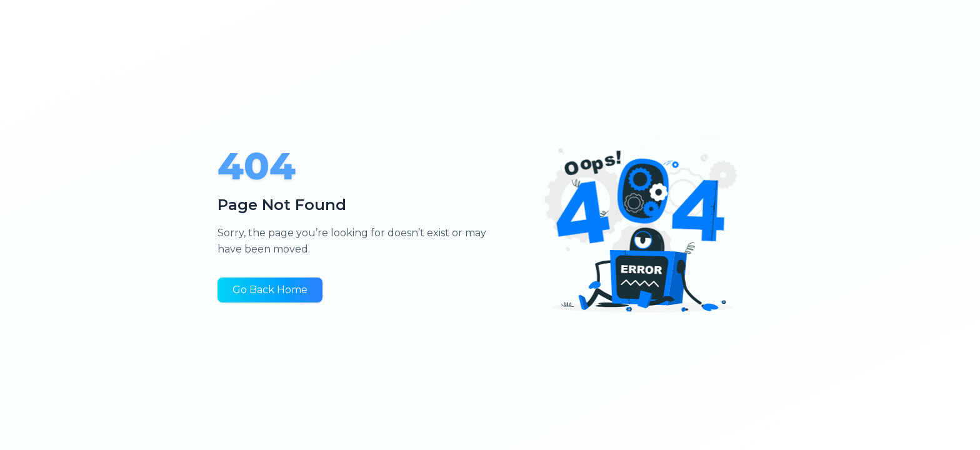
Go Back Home (270, 290)
